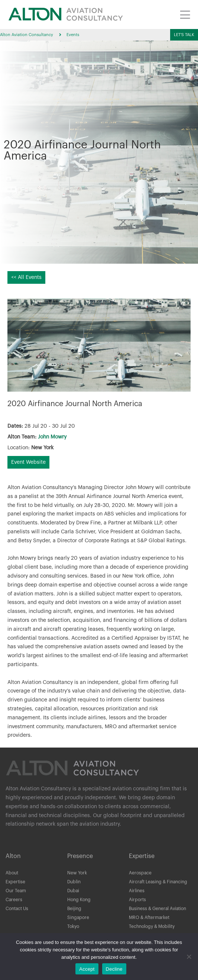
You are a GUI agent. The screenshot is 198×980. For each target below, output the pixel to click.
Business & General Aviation (158, 909)
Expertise (15, 882)
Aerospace (140, 873)
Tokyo (73, 926)
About (12, 873)
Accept (87, 969)
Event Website (28, 462)
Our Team (16, 891)
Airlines (137, 891)
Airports (137, 900)
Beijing (74, 909)
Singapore (78, 918)
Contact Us (17, 909)
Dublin (74, 882)
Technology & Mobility (152, 926)
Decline (114, 969)
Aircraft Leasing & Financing (158, 882)
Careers (14, 900)
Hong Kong (79, 900)
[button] (184, 35)
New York (77, 873)
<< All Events (26, 277)
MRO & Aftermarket (149, 918)
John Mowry (52, 437)
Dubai (73, 891)
